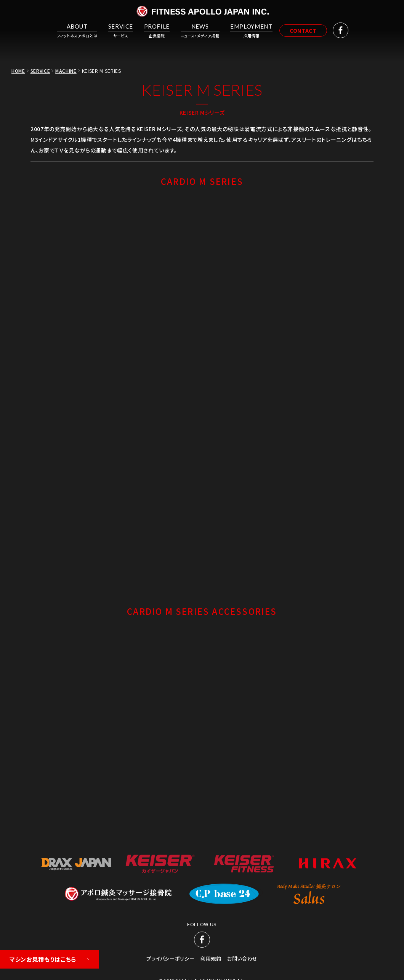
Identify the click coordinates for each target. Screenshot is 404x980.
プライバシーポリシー (171, 959)
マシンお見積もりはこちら (43, 959)
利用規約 (211, 959)
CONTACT (306, 30)
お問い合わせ (242, 959)
